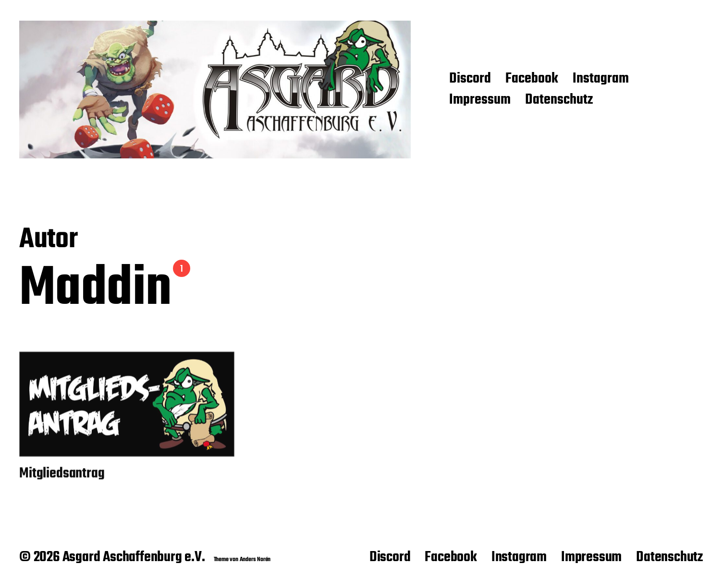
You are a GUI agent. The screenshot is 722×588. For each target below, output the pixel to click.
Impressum (480, 100)
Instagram (601, 79)
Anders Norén (255, 560)
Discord (470, 79)
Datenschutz (559, 100)
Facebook (532, 79)
